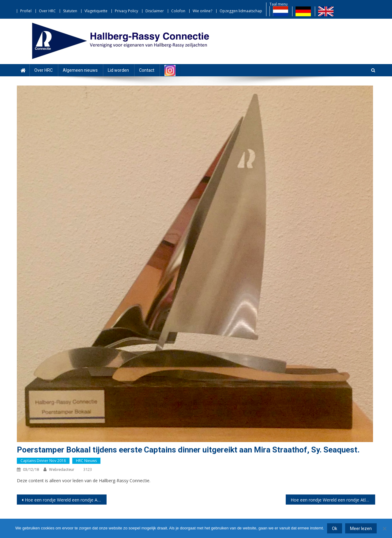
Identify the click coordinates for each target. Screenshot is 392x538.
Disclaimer (155, 11)
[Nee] (384, 528)
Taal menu (279, 4)
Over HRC (47, 11)
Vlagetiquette (96, 11)
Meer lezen (361, 528)
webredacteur (62, 469)
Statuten (70, 11)
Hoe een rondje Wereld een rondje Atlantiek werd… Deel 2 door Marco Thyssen (333, 500)
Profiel (26, 11)
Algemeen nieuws (80, 70)
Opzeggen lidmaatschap (241, 11)
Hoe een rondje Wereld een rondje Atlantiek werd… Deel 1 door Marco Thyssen (66, 500)
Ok (335, 528)
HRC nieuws (86, 461)
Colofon (178, 11)
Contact (147, 70)
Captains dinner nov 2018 (43, 461)
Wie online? (202, 11)
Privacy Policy (126, 11)
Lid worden (118, 70)
